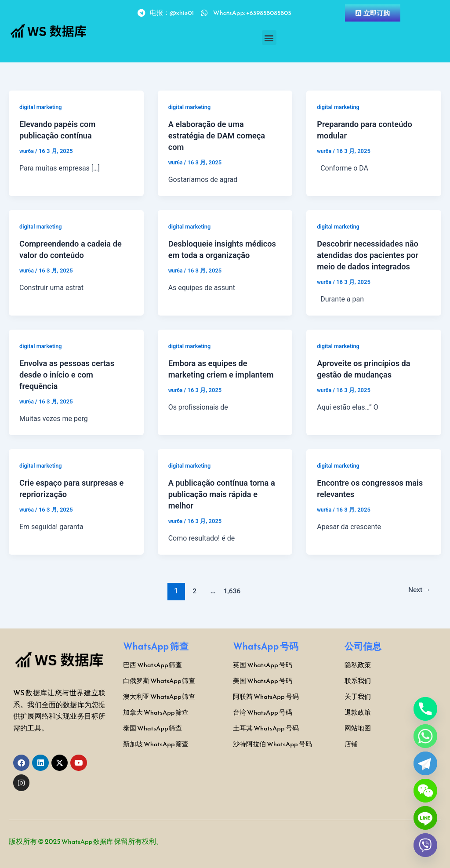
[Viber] (425, 845)
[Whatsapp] (425, 736)
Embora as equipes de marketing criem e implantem (212, 374)
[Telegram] (425, 763)
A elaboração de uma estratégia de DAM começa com (221, 135)
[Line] (425, 818)
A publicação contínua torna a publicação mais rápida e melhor (223, 494)
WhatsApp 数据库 (89, 841)
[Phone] (425, 709)
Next (418, 591)
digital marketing (43, 107)
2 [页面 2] (192, 591)
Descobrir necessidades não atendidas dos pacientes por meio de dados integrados (372, 255)
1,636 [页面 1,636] (230, 591)
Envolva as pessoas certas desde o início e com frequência (71, 374)
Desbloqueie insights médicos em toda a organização (209, 255)
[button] (269, 38)
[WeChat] (425, 791)
